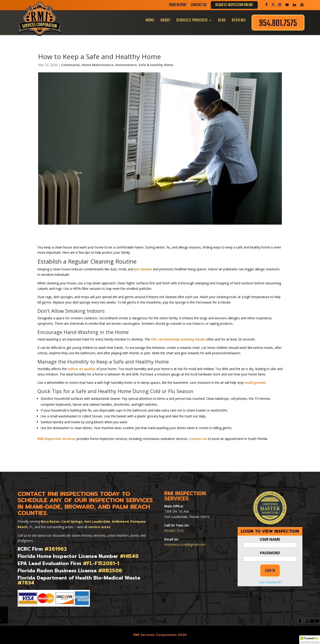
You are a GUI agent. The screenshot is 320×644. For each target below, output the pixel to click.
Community (71, 65)
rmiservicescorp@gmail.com (185, 544)
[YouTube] (287, 5)
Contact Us (199, 6)
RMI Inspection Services (57, 439)
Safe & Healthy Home (156, 65)
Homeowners (126, 65)
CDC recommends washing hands (178, 339)
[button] (310, 640)
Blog (222, 20)
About (165, 20)
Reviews (239, 20)
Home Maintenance (98, 65)
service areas (99, 527)
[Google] (302, 5)
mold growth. (256, 383)
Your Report (178, 6)
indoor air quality (82, 369)
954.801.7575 (174, 531)
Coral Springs (72, 521)
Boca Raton (50, 521)
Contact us (198, 439)
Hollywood (120, 521)
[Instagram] (280, 5)
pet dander (143, 269)
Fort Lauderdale (97, 521)
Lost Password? (270, 582)
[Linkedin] (294, 5)
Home (150, 20)
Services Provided (192, 20)
